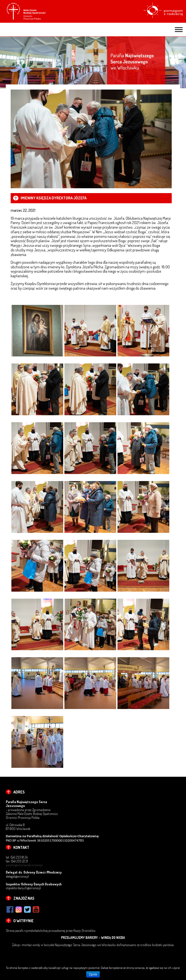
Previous (4, 62)
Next (182, 62)
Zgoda (93, 974)
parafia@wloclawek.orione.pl (24, 865)
